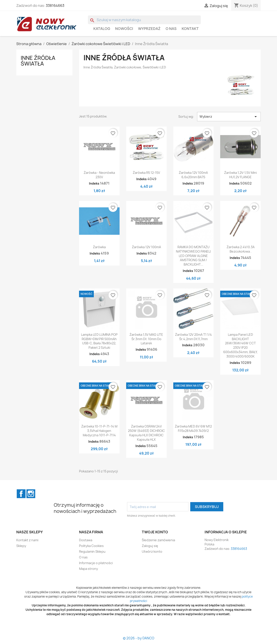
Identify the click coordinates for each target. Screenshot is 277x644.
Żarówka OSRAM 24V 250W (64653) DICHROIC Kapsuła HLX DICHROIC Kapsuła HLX (146, 433)
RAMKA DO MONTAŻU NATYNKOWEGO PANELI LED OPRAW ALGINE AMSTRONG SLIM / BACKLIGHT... (193, 256)
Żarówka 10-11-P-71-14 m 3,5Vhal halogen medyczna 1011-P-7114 (99, 431)
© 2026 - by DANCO (139, 638)
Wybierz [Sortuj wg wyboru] (229, 117)
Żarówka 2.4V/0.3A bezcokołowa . (241, 249)
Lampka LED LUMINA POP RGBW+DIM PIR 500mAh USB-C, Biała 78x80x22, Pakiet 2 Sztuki (99, 341)
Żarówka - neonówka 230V (99, 175)
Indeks (94, 183)
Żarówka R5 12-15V (146, 173)
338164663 (55, 6)
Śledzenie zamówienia (158, 540)
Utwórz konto (152, 551)
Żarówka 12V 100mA (146, 247)
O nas (171, 29)
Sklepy (21, 546)
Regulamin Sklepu (92, 551)
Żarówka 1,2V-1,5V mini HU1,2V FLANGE (240, 175)
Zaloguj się (150, 546)
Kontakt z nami (27, 540)
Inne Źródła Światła (38, 61)
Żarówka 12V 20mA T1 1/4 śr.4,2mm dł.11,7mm (193, 337)
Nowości (124, 29)
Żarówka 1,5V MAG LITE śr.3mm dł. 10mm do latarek (146, 339)
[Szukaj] (144, 20)
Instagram (31, 494)
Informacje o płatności (96, 563)
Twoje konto (155, 532)
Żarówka (99, 247)
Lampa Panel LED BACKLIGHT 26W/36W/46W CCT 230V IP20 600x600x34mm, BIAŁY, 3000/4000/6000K (240, 345)
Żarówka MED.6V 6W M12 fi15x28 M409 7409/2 (193, 428)
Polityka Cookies (91, 546)
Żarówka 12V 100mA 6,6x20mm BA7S (193, 175)
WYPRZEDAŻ (149, 29)
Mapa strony (89, 569)
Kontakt (190, 29)
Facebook (21, 494)
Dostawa (86, 540)
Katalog (102, 29)
